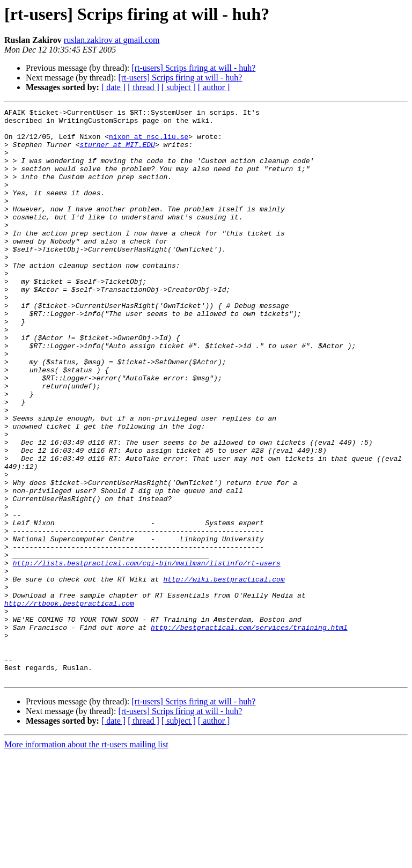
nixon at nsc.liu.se (149, 143)
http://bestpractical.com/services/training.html (249, 732)
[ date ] (113, 87)
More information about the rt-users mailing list (86, 859)
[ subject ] (179, 87)
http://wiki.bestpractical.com (224, 674)
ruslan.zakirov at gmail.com (112, 40)
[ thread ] (144, 87)
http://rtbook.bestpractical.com (69, 703)
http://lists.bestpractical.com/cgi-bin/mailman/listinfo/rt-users (147, 654)
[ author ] (214, 87)
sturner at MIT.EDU (117, 152)
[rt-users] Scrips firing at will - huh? (193, 68)
